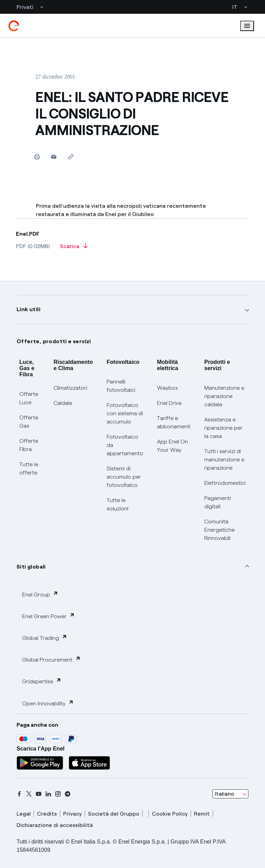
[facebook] (19, 794)
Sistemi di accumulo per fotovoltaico (124, 477)
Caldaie (63, 403)
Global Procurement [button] (51, 659)
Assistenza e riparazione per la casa (223, 428)
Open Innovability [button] (48, 703)
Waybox (168, 388)
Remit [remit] (202, 814)
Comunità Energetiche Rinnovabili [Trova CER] (219, 530)
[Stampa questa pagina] (37, 157)
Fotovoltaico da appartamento (125, 445)
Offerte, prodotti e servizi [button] (54, 341)
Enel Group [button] (40, 594)
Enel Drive (169, 403)
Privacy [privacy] (72, 814)
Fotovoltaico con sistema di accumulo (125, 413)
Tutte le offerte (29, 468)
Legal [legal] (24, 814)
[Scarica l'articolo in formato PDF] (74, 248)
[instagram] (58, 794)
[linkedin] (48, 794)
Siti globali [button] (31, 567)
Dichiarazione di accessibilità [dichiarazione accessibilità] (55, 825)
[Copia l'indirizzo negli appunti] (71, 157)
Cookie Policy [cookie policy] (170, 814)
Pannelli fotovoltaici (121, 386)
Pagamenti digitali (218, 502)
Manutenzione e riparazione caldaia (224, 396)
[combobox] (230, 794)
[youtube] (39, 794)
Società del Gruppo (114, 814)
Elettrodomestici (225, 483)
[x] (29, 794)
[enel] (14, 26)
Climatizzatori (70, 388)
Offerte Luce (29, 398)
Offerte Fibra (29, 445)
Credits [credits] (47, 814)
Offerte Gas (29, 422)
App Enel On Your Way (173, 446)
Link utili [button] (28, 309)
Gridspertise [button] (42, 681)
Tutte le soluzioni (117, 504)
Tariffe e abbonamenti (174, 422)
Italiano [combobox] (224, 794)
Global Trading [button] (45, 638)
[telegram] (68, 794)
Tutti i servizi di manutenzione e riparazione (224, 459)
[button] (54, 157)
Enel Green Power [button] (48, 616)
